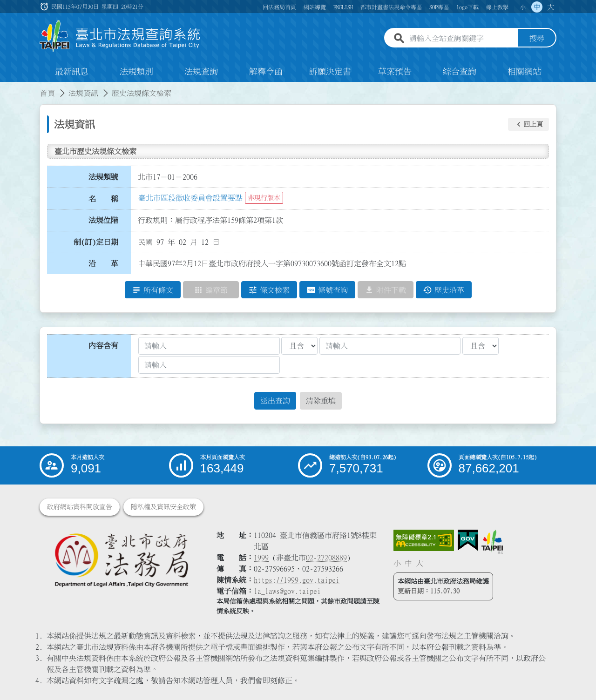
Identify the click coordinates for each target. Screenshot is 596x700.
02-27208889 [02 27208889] (326, 558)
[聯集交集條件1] (299, 346)
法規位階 (103, 220)
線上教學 (497, 7)
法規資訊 (83, 93)
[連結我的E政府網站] (468, 540)
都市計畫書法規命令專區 (391, 7)
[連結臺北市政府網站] (492, 542)
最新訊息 (72, 72)
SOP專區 (439, 7)
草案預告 (395, 72)
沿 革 (103, 264)
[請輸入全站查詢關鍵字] (462, 39)
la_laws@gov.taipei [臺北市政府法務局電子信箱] (287, 591)
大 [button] (551, 7)
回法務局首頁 (279, 7)
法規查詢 (201, 72)
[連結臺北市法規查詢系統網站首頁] (120, 36)
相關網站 (524, 72)
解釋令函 (266, 72)
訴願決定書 (330, 72)
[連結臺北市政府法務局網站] (121, 560)
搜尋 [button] (537, 39)
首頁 (47, 93)
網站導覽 (315, 7)
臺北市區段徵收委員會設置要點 (190, 198)
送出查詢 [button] (275, 401)
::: (6, 87)
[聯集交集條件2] (481, 346)
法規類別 (136, 72)
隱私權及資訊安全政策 (163, 507)
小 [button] (523, 7)
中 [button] (537, 7)
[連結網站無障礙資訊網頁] (424, 540)
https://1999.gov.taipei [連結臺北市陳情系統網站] (297, 580)
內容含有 (103, 345)
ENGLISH (343, 7)
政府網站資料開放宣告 (80, 507)
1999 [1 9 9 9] (261, 558)
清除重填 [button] (321, 401)
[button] (528, 124)
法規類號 (103, 177)
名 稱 (103, 199)
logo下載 (467, 7)
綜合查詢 (460, 72)
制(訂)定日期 (96, 242)
